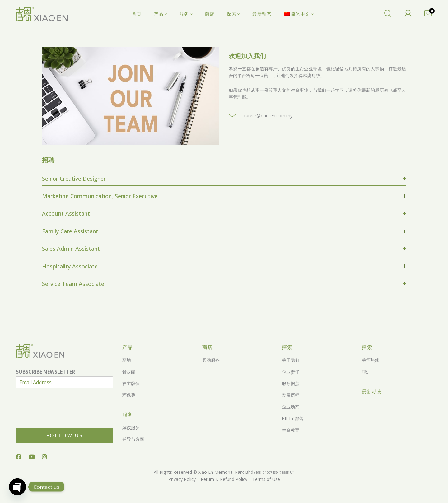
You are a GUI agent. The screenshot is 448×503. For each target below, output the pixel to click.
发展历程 (291, 395)
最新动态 (372, 392)
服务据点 (291, 383)
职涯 (366, 372)
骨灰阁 (129, 372)
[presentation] (63, 418)
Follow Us (65, 435)
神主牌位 (131, 383)
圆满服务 (211, 360)
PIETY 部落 (293, 418)
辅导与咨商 (133, 439)
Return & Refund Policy (223, 479)
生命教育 (291, 430)
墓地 (127, 360)
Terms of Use (266, 479)
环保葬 (129, 395)
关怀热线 (371, 360)
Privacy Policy (182, 479)
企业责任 (291, 372)
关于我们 (291, 360)
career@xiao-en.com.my (268, 116)
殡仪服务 (131, 428)
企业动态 (291, 407)
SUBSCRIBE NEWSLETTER (45, 372)
